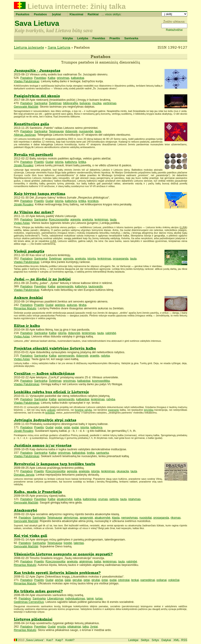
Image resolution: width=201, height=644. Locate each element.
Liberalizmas (55, 598)
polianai (162, 580)
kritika (82, 162)
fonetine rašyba (83, 410)
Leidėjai (133, 640)
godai (59, 427)
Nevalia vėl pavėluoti (33, 155)
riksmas (176, 518)
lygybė (68, 543)
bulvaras (85, 103)
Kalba (51, 78)
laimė (90, 598)
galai (68, 580)
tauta (98, 131)
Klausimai (76, 14)
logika (91, 453)
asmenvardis (65, 286)
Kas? (50, 640)
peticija (114, 499)
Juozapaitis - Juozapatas (37, 70)
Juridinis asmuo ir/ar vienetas (43, 445)
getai (87, 580)
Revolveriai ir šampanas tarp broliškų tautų (55, 464)
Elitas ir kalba (27, 326)
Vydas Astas (22, 223)
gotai (67, 427)
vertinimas (110, 103)
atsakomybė (65, 499)
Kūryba (68, 38)
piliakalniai (74, 627)
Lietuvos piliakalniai (33, 619)
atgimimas (86, 561)
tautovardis (96, 286)
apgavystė (86, 518)
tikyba (82, 305)
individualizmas (75, 598)
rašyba (105, 356)
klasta (116, 518)
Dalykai (166, 640)
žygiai (94, 627)
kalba (78, 499)
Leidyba (83, 38)
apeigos (60, 305)
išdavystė (71, 131)
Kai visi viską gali (31, 536)
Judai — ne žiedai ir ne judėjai (42, 279)
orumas (103, 499)
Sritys (155, 640)
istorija (59, 162)
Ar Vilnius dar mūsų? (34, 212)
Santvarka (131, 38)
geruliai (77, 580)
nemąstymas (129, 518)
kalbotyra (71, 162)
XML (176, 640)
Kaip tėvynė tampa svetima (40, 194)
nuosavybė (86, 131)
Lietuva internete (29, 47)
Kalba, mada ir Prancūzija (38, 492)
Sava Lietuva (37, 23)
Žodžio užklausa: (174, 22)
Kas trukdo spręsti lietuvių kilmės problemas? (57, 573)
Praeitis (115, 38)
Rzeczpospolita (59, 219)
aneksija (87, 219)
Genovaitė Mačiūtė (26, 107)
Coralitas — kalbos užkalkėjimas (44, 373)
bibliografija (71, 103)
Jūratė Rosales (24, 165)
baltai (98, 561)
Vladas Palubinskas (27, 81)
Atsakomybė (26, 510)
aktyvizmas (71, 518)
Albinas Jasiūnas (25, 135)
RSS (184, 640)
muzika (97, 103)
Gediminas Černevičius (29, 602)
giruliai (96, 580)
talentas (79, 543)
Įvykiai (56, 14)
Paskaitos (23, 14)
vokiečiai (174, 580)
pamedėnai (148, 580)
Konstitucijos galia (31, 124)
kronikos (93, 201)
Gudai (49, 162)
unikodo (51, 410)
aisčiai (59, 580)
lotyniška (149, 410)
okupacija (123, 471)
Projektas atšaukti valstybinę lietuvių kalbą (55, 348)
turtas (99, 598)
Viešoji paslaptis (29, 251)
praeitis (95, 356)
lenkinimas (101, 219)
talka (86, 627)
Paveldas (99, 38)
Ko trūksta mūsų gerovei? (38, 591)
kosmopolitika (101, 381)
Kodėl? (70, 640)
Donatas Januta (24, 475)
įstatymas (134, 499)
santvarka (102, 453)
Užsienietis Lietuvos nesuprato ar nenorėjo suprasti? (63, 554)
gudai (75, 427)
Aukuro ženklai (28, 298)
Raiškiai (93, 14)
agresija (75, 219)
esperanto (113, 410)
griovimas (63, 78)
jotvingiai (124, 580)
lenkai (135, 580)
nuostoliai (146, 518)
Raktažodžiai (174, 30)
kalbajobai (78, 78)
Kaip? (59, 640)
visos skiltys (113, 14)
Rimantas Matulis (25, 308)
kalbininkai (90, 499)
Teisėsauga (56, 131)
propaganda (121, 258)
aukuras (72, 305)
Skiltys (145, 640)
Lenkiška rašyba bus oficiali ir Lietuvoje (51, 392)
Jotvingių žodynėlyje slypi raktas (45, 420)
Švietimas (55, 103)
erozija (62, 627)
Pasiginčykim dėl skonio (37, 96)
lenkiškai (50, 413)
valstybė (111, 333)
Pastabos (40, 14)
